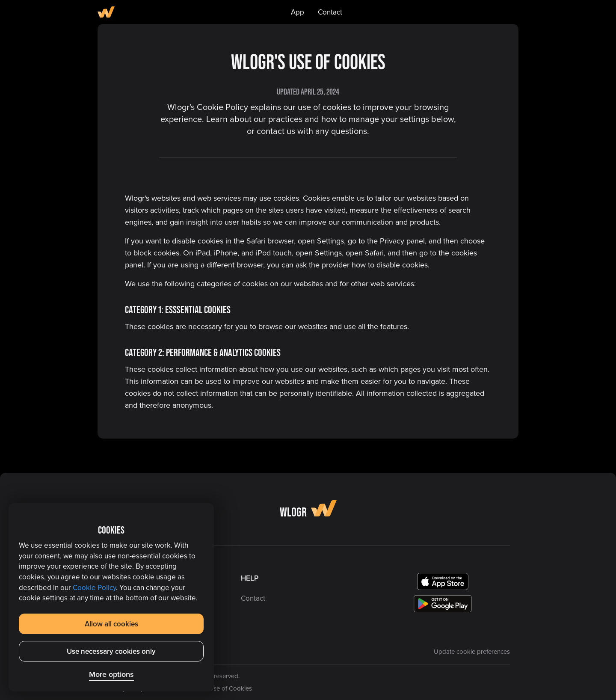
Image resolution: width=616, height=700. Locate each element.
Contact (330, 12)
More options (111, 674)
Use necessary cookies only (111, 651)
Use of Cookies (230, 688)
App (298, 12)
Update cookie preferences (472, 651)
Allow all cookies (111, 624)
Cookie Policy (94, 587)
